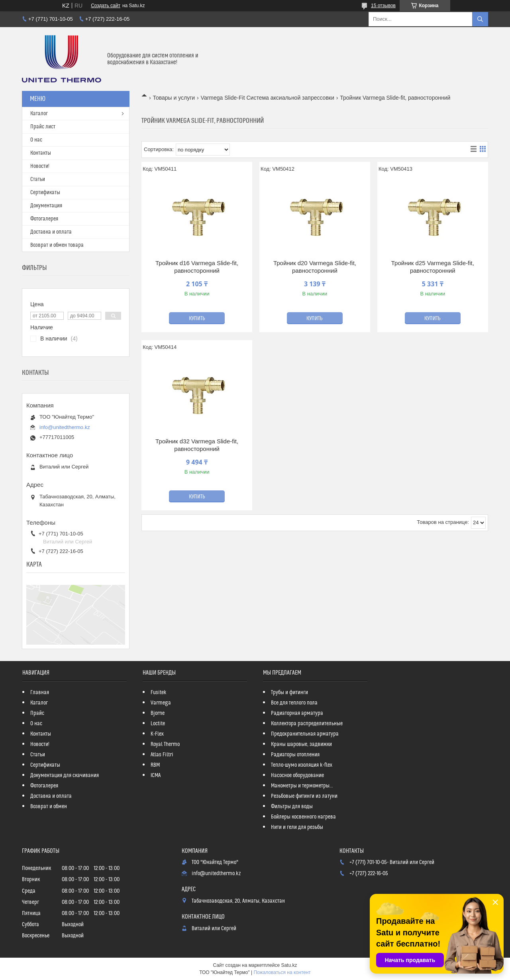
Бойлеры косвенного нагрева (303, 817)
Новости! (40, 166)
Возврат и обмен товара (57, 245)
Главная (40, 693)
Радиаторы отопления (295, 755)
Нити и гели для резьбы (297, 827)
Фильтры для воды (292, 807)
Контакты (41, 153)
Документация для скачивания (65, 775)
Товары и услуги (174, 98)
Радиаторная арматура (297, 713)
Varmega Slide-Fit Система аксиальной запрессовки (268, 98)
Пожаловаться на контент (282, 972)
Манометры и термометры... (302, 786)
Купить (197, 319)
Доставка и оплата (51, 232)
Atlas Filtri (162, 755)
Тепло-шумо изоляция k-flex (302, 765)
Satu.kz (289, 965)
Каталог (39, 114)
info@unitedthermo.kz (65, 427)
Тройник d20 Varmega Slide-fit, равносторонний (315, 267)
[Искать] (480, 19)
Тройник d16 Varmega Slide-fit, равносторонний (197, 267)
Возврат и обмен (49, 807)
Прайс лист (43, 127)
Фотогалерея (44, 219)
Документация (46, 206)
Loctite (158, 724)
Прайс (37, 713)
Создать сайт (106, 6)
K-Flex (157, 734)
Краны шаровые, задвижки (301, 744)
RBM (155, 765)
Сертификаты (45, 193)
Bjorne (158, 713)
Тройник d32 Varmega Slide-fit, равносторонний (197, 445)
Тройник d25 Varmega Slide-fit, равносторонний (433, 267)
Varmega (161, 703)
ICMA (156, 775)
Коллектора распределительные (307, 724)
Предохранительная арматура (305, 734)
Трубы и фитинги (289, 693)
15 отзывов (383, 6)
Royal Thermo (165, 744)
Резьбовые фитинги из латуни (304, 796)
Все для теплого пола (294, 703)
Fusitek (159, 693)
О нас (36, 140)
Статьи (38, 179)
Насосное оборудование (297, 775)
